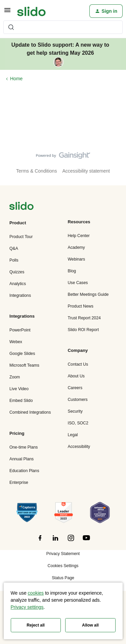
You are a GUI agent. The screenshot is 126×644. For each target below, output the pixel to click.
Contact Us (78, 364)
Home (16, 79)
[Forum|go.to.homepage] (31, 11)
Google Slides (22, 354)
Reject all (36, 625)
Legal (73, 435)
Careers (75, 388)
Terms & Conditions (36, 171)
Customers (78, 400)
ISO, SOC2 (78, 423)
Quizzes (17, 272)
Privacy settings (27, 607)
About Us (76, 376)
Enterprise (19, 482)
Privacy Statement (63, 554)
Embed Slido (21, 401)
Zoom (15, 377)
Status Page (63, 578)
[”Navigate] (22, 207)
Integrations (20, 295)
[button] (7, 12)
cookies (36, 593)
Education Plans (24, 471)
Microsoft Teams (24, 365)
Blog (72, 271)
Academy (76, 247)
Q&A (14, 248)
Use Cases (78, 283)
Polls (14, 260)
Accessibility (79, 447)
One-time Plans (24, 447)
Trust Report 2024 (84, 318)
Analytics (18, 284)
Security (75, 411)
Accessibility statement (86, 171)
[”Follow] (40, 542)
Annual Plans (22, 459)
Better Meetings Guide (88, 294)
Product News (81, 306)
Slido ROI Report (83, 330)
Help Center (79, 236)
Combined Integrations (30, 412)
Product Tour (21, 237)
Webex (16, 342)
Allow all (90, 625)
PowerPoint (20, 330)
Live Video (19, 389)
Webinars (77, 259)
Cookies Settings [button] (63, 566)
